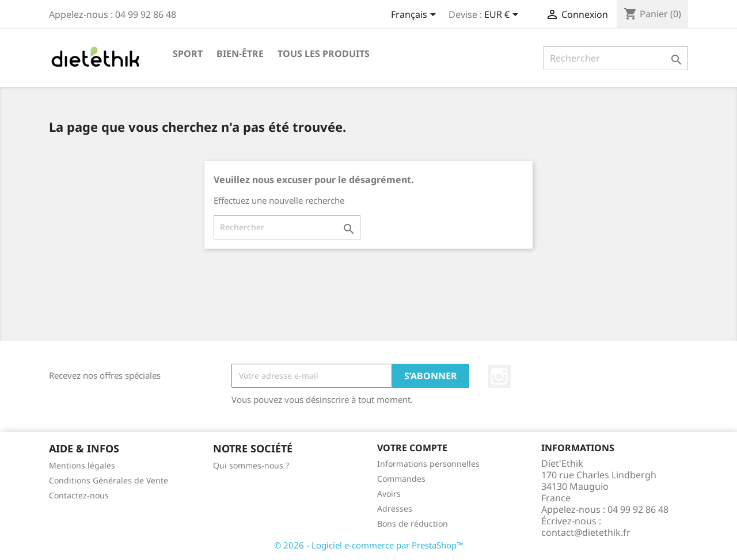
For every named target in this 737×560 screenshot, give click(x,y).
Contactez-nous (79, 495)
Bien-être (240, 54)
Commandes (401, 479)
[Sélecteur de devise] (503, 16)
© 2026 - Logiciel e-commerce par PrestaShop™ (369, 545)
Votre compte (412, 448)
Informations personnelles (428, 464)
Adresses (395, 508)
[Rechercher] (616, 58)
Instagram (499, 376)
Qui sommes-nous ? (251, 465)
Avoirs (389, 494)
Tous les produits (324, 54)
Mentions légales (82, 465)
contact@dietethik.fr (586, 532)
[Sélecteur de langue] (415, 16)
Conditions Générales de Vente (109, 480)
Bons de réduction (413, 523)
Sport (188, 54)
